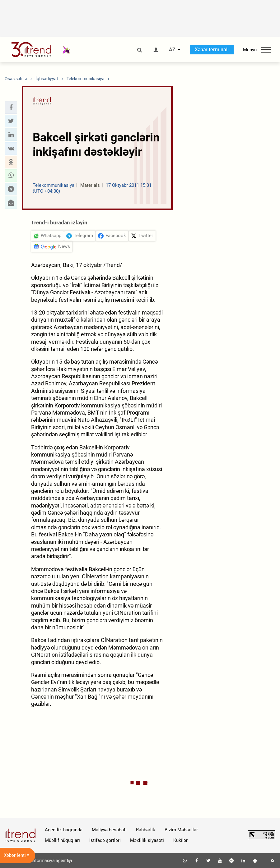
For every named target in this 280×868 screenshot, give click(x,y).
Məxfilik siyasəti (147, 840)
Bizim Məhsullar (181, 830)
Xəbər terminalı (212, 50)
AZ (172, 50)
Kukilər (180, 840)
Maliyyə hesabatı (109, 830)
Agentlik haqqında (64, 830)
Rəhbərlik (146, 830)
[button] (11, 108)
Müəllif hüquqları (62, 840)
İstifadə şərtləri (105, 840)
